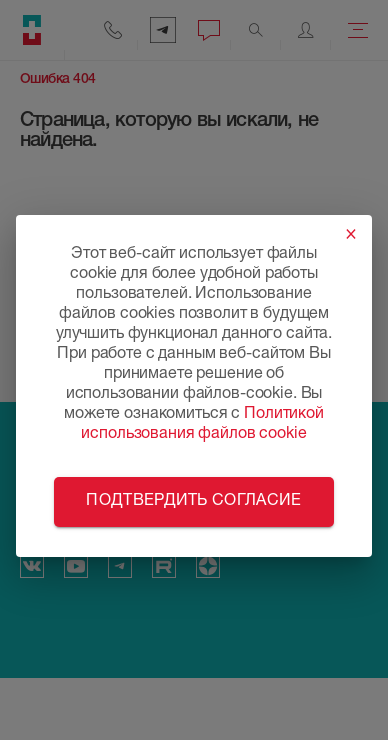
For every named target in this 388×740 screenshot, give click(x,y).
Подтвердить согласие (193, 502)
